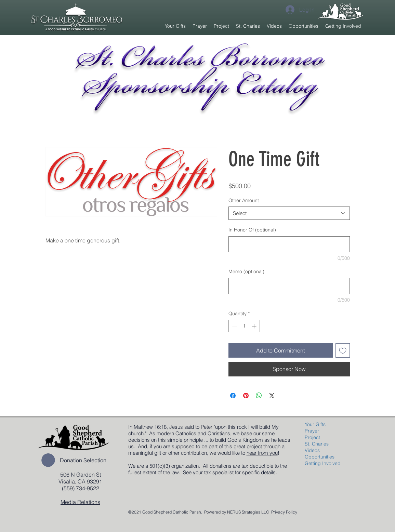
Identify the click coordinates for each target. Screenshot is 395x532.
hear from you (262, 453)
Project (312, 437)
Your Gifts (315, 424)
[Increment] (255, 326)
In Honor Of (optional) (252, 230)
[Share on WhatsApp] (259, 396)
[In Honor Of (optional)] (289, 244)
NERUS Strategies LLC (248, 512)
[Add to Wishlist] (343, 350)
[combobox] (289, 213)
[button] (221, 26)
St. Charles (317, 444)
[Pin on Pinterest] (246, 396)
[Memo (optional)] (289, 286)
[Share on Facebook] (233, 396)
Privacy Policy (284, 512)
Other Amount (244, 200)
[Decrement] (234, 326)
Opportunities (320, 457)
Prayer (312, 431)
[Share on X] (272, 396)
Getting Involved (323, 463)
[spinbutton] (244, 326)
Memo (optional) (246, 271)
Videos (312, 450)
